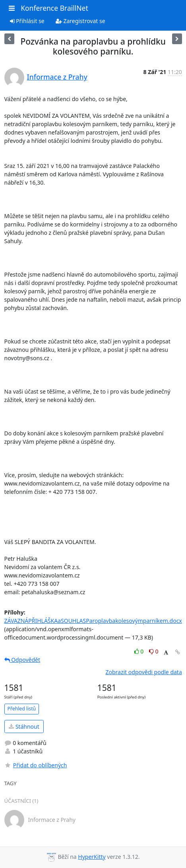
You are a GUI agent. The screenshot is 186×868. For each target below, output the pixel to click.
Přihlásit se (27, 21)
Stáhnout (24, 727)
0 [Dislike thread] (154, 651)
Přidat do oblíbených (36, 765)
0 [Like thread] (140, 651)
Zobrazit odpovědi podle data (143, 672)
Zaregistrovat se (80, 21)
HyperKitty (92, 857)
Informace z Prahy (57, 77)
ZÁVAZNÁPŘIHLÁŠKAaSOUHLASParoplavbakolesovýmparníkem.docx (93, 621)
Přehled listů (22, 709)
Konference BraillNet (54, 8)
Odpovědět (22, 660)
